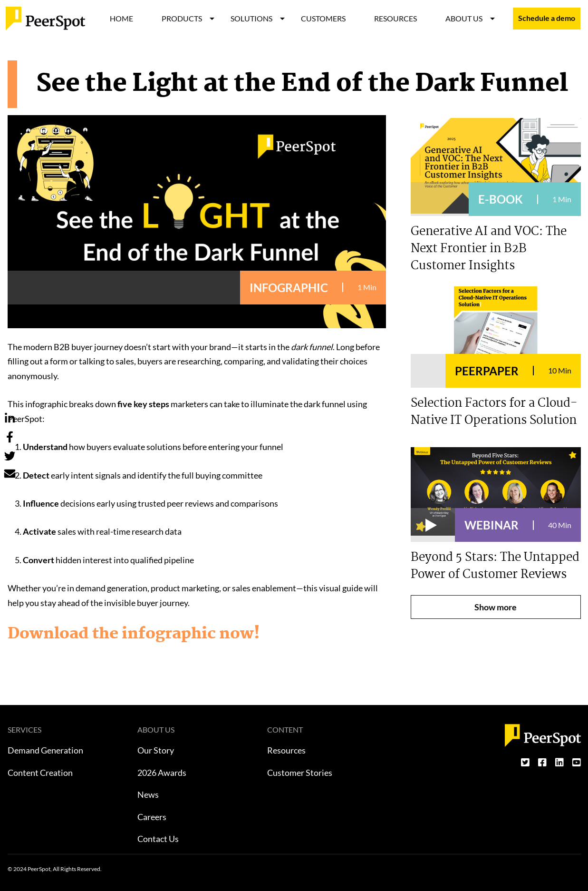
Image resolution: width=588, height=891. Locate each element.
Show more (496, 607)
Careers (152, 817)
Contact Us (158, 839)
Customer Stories (300, 773)
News (148, 794)
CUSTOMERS (323, 18)
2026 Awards (162, 773)
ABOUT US (464, 18)
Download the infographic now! (134, 634)
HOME (121, 18)
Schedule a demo (547, 18)
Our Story (156, 750)
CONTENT (285, 729)
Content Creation (40, 773)
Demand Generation (45, 750)
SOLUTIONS (251, 18)
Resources (286, 750)
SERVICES (24, 729)
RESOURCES (395, 18)
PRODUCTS (182, 18)
